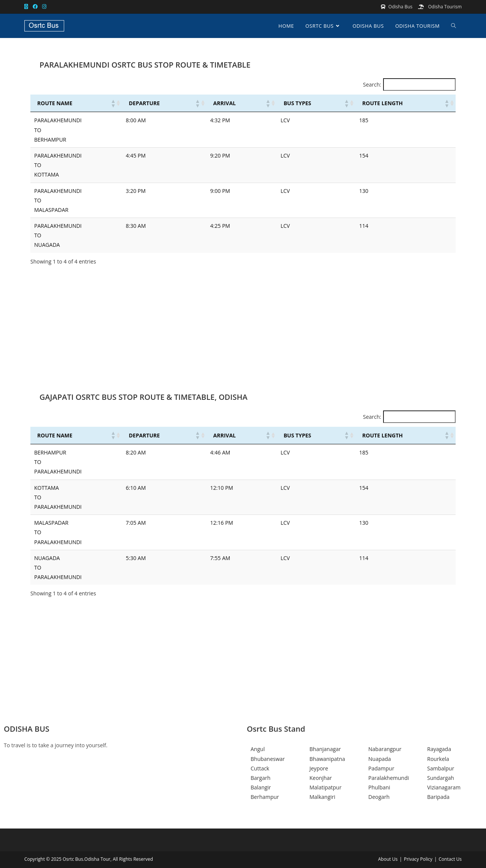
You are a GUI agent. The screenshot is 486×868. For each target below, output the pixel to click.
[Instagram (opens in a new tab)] (44, 7)
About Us (388, 859)
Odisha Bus (400, 7)
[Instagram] (121, 789)
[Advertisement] (243, 333)
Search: (372, 84)
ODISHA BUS (27, 729)
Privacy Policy (418, 859)
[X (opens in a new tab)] (27, 7)
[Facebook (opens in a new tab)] (35, 7)
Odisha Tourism (444, 7)
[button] (113, 103)
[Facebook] (121, 770)
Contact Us (450, 859)
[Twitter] (121, 780)
